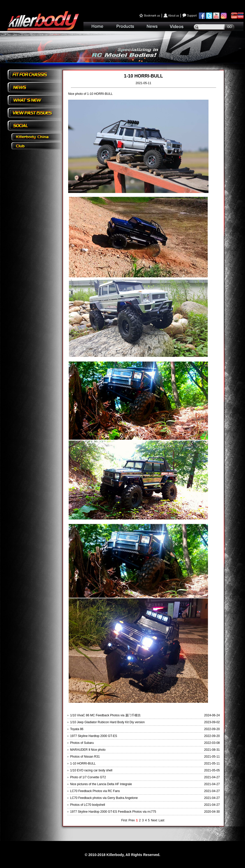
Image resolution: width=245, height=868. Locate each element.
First (124, 820)
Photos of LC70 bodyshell (88, 805)
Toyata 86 (77, 729)
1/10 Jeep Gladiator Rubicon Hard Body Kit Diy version (107, 722)
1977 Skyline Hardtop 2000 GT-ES (94, 736)
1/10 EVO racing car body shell (91, 770)
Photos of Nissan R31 (85, 757)
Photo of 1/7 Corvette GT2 (88, 777)
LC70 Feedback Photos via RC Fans (95, 791)
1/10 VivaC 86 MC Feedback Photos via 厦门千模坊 (105, 715)
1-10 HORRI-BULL (83, 763)
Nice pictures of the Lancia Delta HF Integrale (101, 784)
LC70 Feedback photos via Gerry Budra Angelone (104, 798)
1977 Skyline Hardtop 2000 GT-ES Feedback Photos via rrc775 (113, 812)
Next (154, 820)
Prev (132, 820)
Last (161, 820)
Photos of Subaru (82, 743)
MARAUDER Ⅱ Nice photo (88, 750)
